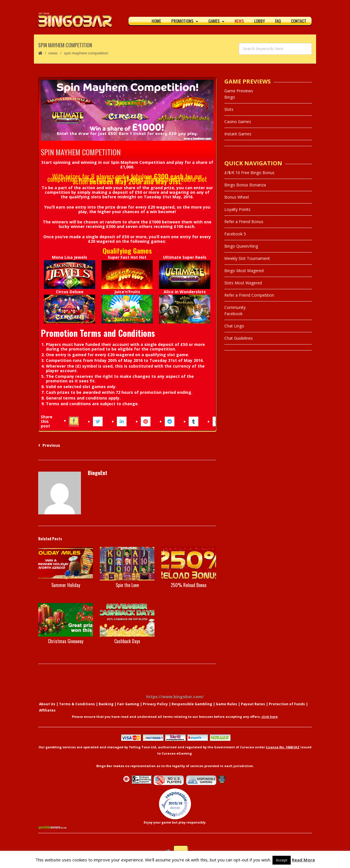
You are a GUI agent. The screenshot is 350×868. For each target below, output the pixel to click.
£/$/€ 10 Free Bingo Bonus (249, 173)
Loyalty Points (237, 210)
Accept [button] (282, 860)
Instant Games (238, 135)
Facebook (233, 314)
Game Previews (239, 92)
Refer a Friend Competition (249, 296)
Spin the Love (127, 586)
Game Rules (226, 705)
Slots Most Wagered (243, 284)
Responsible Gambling (192, 705)
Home (156, 21)
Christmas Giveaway (66, 642)
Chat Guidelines (239, 339)
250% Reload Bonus (189, 586)
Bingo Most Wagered (244, 271)
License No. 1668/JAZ (283, 748)
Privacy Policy (155, 705)
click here (269, 717)
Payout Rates (253, 705)
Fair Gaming (128, 705)
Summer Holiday (66, 586)
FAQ (278, 21)
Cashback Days (127, 642)
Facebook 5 (235, 235)
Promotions (185, 21)
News (239, 21)
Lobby (260, 21)
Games (216, 21)
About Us (47, 705)
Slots (229, 110)
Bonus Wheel (237, 198)
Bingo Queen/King (241, 247)
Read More (303, 860)
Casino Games (238, 122)
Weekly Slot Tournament (247, 259)
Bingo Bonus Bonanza (245, 186)
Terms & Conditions (77, 705)
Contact (299, 21)
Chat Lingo (234, 327)
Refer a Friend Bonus (244, 222)
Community (235, 308)
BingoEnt (97, 474)
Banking (106, 705)
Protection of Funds (287, 705)
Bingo (230, 98)
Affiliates (47, 711)
